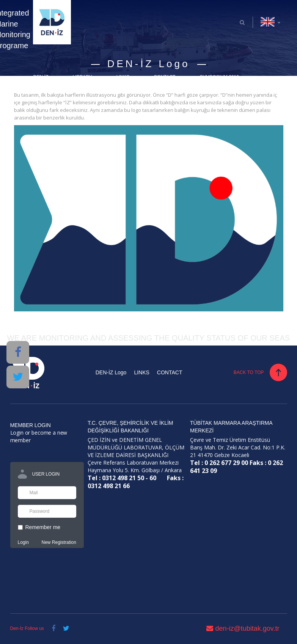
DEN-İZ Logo (111, 372)
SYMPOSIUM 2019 (219, 77)
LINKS (123, 77)
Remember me (39, 527)
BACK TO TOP (249, 372)
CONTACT (164, 77)
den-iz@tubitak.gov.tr (243, 628)
